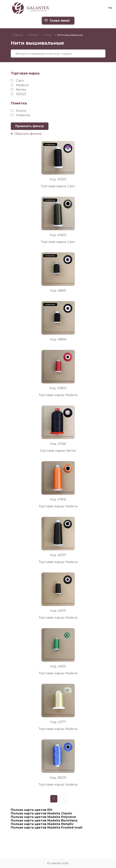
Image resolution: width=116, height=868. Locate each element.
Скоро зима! (57, 21)
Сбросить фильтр (26, 134)
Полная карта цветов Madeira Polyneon (43, 817)
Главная (18, 35)
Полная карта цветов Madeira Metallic (42, 824)
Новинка (20, 115)
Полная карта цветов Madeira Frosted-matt (47, 828)
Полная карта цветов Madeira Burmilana (44, 820)
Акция (18, 111)
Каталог (34, 35)
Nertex (18, 90)
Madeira (20, 85)
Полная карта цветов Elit (32, 810)
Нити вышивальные (70, 35)
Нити (48, 35)
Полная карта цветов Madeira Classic (41, 813)
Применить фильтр (30, 126)
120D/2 (18, 94)
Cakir (17, 81)
